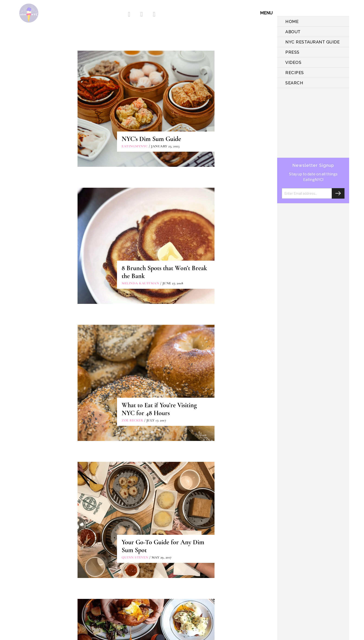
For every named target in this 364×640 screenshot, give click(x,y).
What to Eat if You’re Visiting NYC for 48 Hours (159, 409)
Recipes (295, 73)
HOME (292, 21)
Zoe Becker (132, 420)
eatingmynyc (135, 146)
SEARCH (294, 83)
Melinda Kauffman (140, 283)
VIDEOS (293, 62)
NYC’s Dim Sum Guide (151, 139)
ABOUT (293, 32)
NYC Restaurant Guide (312, 42)
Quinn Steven (135, 557)
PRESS (292, 52)
